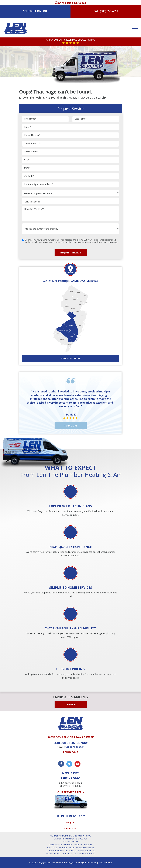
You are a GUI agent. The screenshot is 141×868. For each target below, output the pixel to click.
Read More (71, 426)
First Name (30, 119)
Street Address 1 (33, 143)
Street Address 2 (32, 152)
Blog (68, 823)
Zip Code (29, 176)
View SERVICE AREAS (70, 358)
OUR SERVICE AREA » (71, 792)
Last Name (81, 119)
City (27, 160)
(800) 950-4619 (109, 11)
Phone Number (32, 135)
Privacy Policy (105, 863)
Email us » (70, 752)
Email (27, 127)
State (27, 168)
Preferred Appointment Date (39, 184)
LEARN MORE (71, 704)
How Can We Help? (34, 209)
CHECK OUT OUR (71, 40)
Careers (68, 828)
